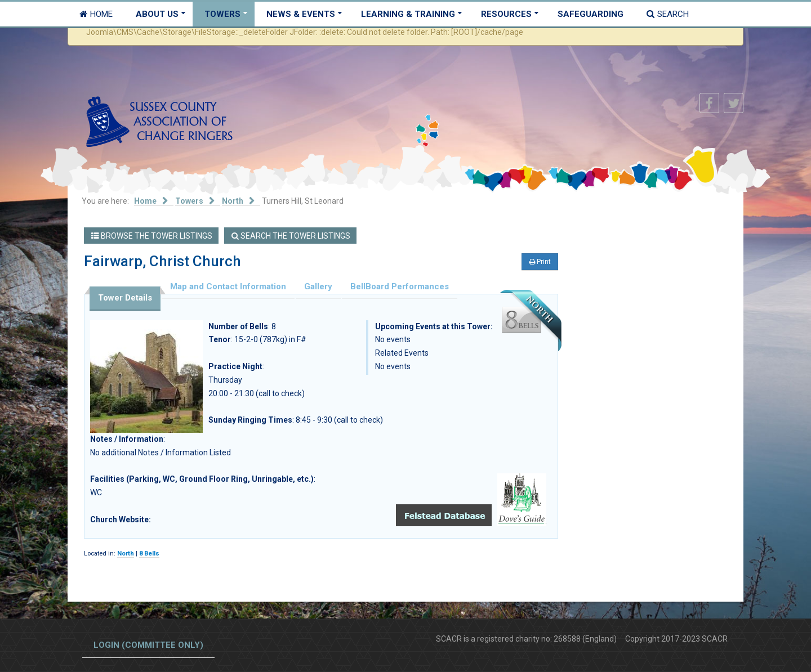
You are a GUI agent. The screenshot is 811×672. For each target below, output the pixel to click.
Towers (222, 14)
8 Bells (149, 554)
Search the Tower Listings (291, 236)
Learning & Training (408, 14)
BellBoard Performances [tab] (400, 286)
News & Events (301, 14)
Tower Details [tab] (125, 298)
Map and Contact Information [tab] (228, 286)
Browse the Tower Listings (152, 236)
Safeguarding (591, 14)
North (126, 554)
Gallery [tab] (318, 286)
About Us (157, 14)
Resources (506, 14)
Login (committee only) (148, 645)
